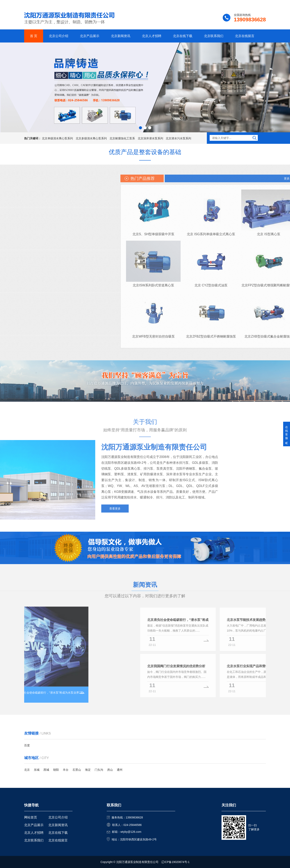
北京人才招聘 (152, 36)
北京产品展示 (90, 36)
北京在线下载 (183, 36)
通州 (120, 770)
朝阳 (56, 770)
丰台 (66, 770)
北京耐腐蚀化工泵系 (122, 138)
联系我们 (241, 3)
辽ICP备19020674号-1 (175, 862)
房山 (110, 770)
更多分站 (260, 3)
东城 (37, 770)
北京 (27, 770)
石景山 (77, 770)
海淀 (88, 770)
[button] (140, 128)
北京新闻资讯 (121, 36)
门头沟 (99, 770)
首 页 (34, 36)
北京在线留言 (245, 36)
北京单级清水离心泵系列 (57, 138)
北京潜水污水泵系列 (178, 138)
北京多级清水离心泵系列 (91, 138)
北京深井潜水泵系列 (150, 138)
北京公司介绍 (59, 36)
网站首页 (31, 817)
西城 (46, 770)
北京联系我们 (214, 36)
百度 (27, 745)
